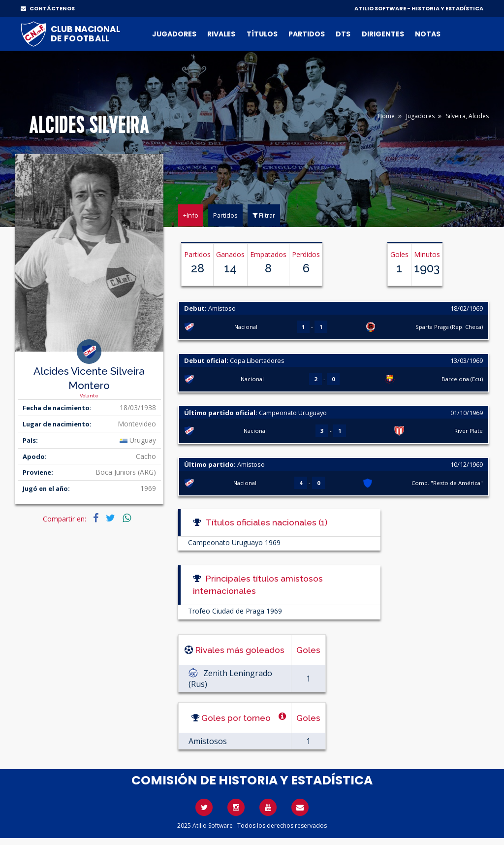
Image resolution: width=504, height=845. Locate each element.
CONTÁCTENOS (48, 8)
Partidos (307, 34)
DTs (343, 34)
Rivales (221, 34)
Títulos (262, 34)
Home (386, 116)
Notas (428, 34)
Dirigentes (383, 34)
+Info (191, 215)
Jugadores (174, 34)
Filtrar (264, 215)
